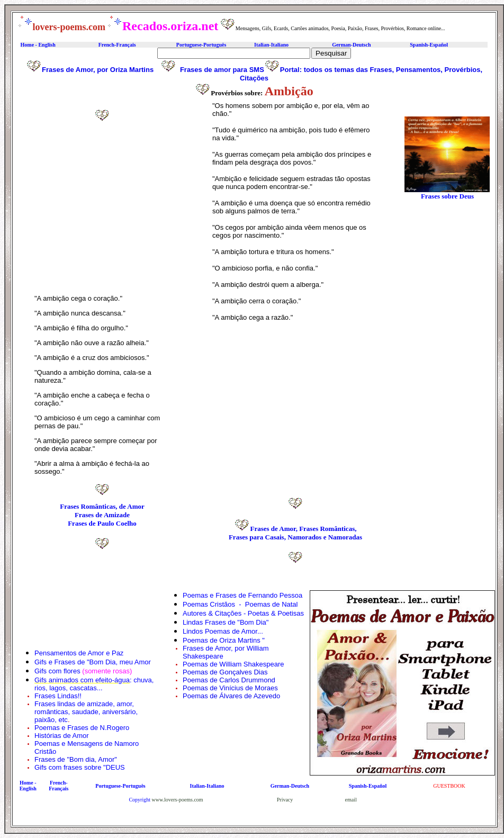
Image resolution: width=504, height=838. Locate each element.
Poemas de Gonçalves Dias (225, 672)
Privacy (285, 800)
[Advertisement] (102, 213)
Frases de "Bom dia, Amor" (76, 759)
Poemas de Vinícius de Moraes (230, 688)
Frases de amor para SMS (222, 70)
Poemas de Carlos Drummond (229, 680)
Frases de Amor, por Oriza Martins (98, 70)
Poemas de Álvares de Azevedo (231, 696)
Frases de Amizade (102, 515)
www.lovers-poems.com (178, 800)
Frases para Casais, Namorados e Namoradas (295, 537)
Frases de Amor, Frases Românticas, (303, 529)
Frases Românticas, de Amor (102, 506)
